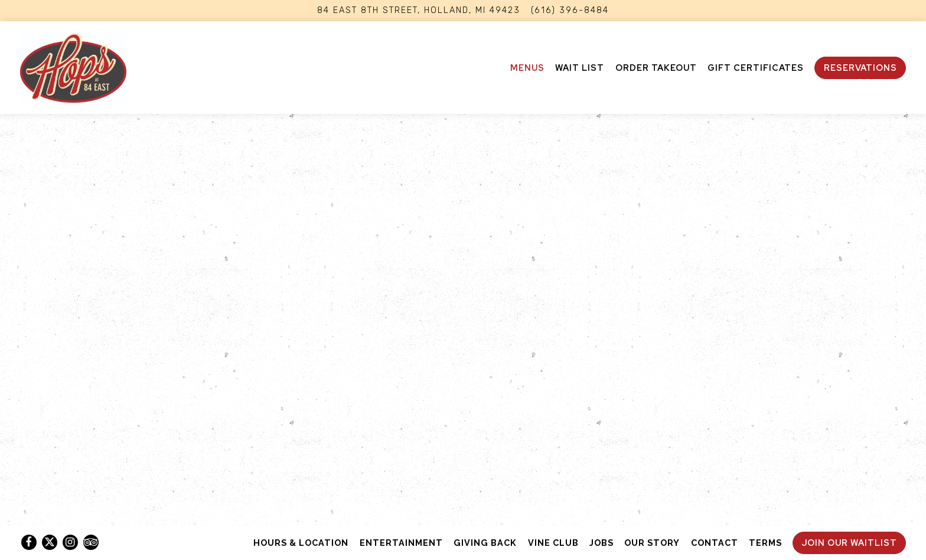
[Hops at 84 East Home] (73, 67)
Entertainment (401, 543)
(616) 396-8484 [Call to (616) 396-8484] (570, 10)
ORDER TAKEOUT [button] (656, 68)
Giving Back (485, 543)
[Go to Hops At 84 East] (419, 11)
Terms (765, 543)
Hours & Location (301, 543)
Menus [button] (527, 68)
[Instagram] (70, 542)
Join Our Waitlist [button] (850, 543)
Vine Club (553, 543)
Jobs (601, 543)
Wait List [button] (580, 68)
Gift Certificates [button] (756, 68)
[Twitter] (50, 542)
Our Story (652, 543)
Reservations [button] (860, 68)
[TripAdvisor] (91, 542)
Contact (715, 543)
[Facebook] (29, 542)
